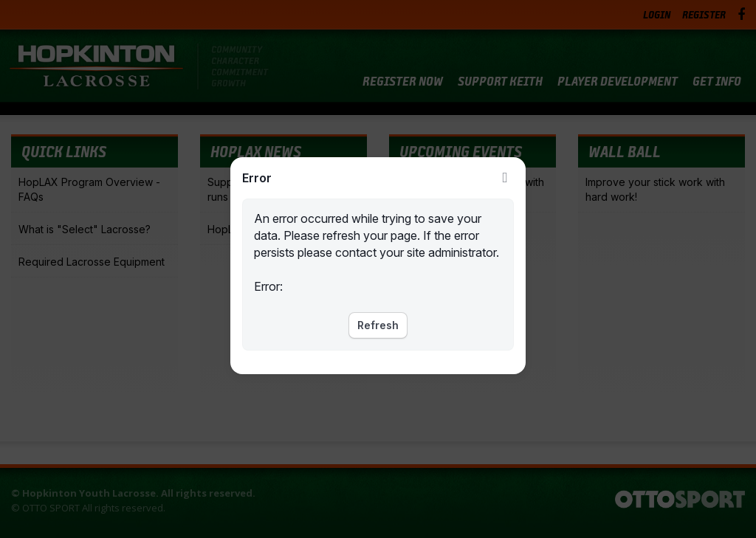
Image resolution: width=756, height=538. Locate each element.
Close (505, 178)
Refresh (378, 325)
